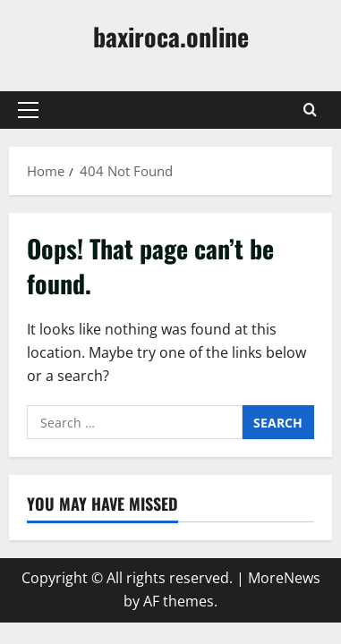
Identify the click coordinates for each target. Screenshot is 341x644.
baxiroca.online (171, 36)
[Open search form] (310, 110)
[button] (28, 110)
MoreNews (284, 578)
